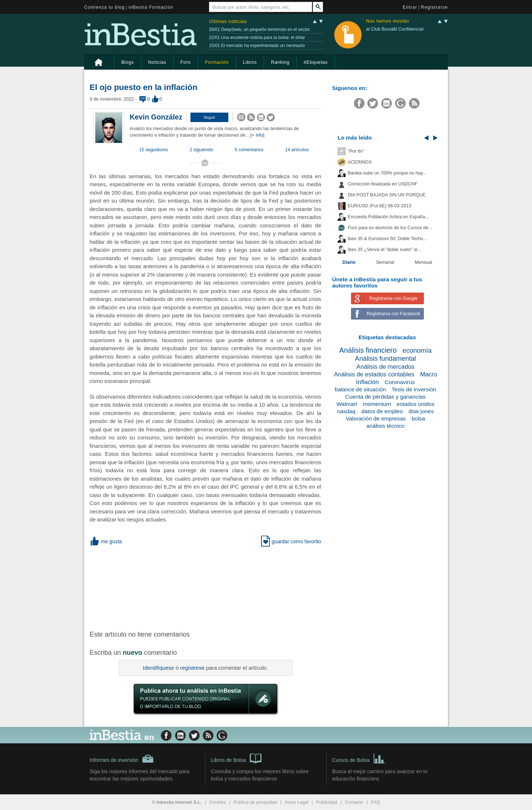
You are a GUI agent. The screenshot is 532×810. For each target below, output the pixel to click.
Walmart (347, 404)
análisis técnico (385, 426)
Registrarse (434, 7)
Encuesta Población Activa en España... (388, 217)
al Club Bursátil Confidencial (395, 29)
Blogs (128, 62)
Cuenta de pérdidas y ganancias (385, 397)
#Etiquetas (316, 62)
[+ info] (257, 135)
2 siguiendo (201, 150)
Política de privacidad (255, 802)
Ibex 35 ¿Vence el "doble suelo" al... (384, 250)
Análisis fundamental (386, 359)
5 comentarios (249, 150)
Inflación (368, 382)
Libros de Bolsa (236, 758)
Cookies (218, 802)
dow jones (421, 411)
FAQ (376, 802)
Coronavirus (400, 382)
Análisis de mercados (386, 367)
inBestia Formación (151, 7)
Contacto (354, 802)
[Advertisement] (206, 587)
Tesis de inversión (414, 389)
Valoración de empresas (376, 418)
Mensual (423, 262)
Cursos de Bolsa (358, 758)
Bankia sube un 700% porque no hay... (387, 173)
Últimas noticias (228, 21)
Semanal (385, 262)
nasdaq (346, 411)
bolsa (419, 418)
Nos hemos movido (387, 21)
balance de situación (360, 389)
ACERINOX (360, 162)
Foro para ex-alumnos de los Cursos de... (390, 228)
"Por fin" (356, 151)
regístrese (192, 668)
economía (417, 351)
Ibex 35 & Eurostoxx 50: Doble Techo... (387, 239)
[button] (209, 117)
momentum (377, 404)
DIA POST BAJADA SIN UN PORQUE (387, 195)
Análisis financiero (368, 350)
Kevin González (156, 117)
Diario (349, 262)
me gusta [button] (106, 541)
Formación (217, 62)
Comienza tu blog (105, 7)
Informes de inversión (122, 759)
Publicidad (327, 802)
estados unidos (416, 404)
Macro (429, 374)
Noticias (157, 62)
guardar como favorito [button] (291, 541)
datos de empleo (382, 411)
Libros (250, 62)
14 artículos (297, 150)
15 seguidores (153, 150)
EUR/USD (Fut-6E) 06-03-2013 (379, 206)
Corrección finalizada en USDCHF (383, 184)
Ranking (280, 62)
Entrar (410, 7)
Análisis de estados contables (374, 374)
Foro (186, 62)
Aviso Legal (297, 802)
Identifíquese (158, 668)
